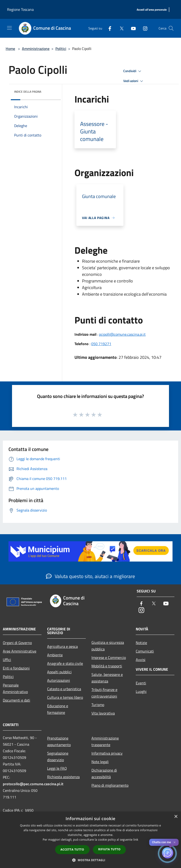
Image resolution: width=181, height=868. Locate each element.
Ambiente (55, 655)
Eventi (141, 683)
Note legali (100, 762)
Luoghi (141, 691)
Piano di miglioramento (110, 785)
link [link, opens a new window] (136, 840)
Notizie (141, 643)
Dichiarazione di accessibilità (104, 773)
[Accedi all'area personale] (152, 10)
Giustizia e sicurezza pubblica (108, 646)
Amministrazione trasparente (105, 741)
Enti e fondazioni (16, 668)
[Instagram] (143, 28)
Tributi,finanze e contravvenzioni (104, 693)
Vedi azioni (134, 81)
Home (10, 49)
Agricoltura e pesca (62, 646)
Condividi (133, 71)
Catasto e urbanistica (64, 689)
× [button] (176, 817)
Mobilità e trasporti (107, 666)
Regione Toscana (20, 9)
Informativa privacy (107, 753)
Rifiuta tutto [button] (109, 849)
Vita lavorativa (103, 713)
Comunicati (145, 651)
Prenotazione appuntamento (59, 741)
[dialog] (90, 840)
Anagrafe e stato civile (65, 663)
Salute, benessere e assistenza (107, 678)
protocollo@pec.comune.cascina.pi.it (33, 784)
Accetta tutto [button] (72, 849)
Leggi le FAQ (57, 768)
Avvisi (141, 660)
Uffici (7, 660)
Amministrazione (36, 49)
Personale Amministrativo (15, 688)
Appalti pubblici (59, 672)
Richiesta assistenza (63, 777)
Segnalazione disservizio (58, 756)
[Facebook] (108, 28)
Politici (61, 49)
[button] (90, 860)
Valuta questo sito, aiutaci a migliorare (90, 576)
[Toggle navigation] (9, 28)
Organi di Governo (17, 643)
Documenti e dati (16, 700)
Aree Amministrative (20, 651)
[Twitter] (120, 28)
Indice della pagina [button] (28, 92)
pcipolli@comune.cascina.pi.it (122, 334)
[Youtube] (132, 28)
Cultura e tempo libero (65, 697)
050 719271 (101, 344)
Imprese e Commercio (109, 657)
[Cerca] (171, 28)
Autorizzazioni (59, 680)
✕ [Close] (175, 842)
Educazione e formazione (58, 709)
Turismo (98, 705)
